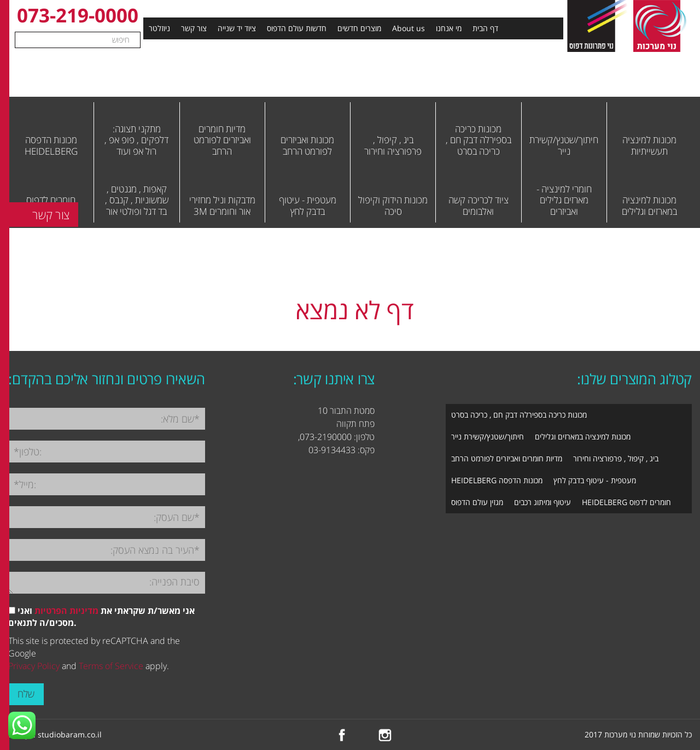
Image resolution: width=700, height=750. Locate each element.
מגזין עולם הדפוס (477, 502)
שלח (26, 694)
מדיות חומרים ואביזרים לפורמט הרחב (507, 458)
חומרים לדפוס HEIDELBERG (626, 502)
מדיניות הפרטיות (66, 611)
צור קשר (194, 28)
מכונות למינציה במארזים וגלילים (583, 436)
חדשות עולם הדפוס (297, 28)
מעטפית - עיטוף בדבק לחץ (595, 480)
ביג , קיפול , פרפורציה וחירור (616, 458)
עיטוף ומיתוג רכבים (542, 502)
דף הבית (485, 28)
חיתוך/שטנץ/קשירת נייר (488, 436)
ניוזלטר (159, 28)
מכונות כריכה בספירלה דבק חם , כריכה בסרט (519, 415)
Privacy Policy (34, 666)
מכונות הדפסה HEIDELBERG (497, 480)
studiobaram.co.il (70, 734)
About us (409, 28)
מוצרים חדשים (359, 28)
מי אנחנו (449, 28)
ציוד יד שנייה (237, 28)
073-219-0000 (78, 15)
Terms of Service (111, 666)
